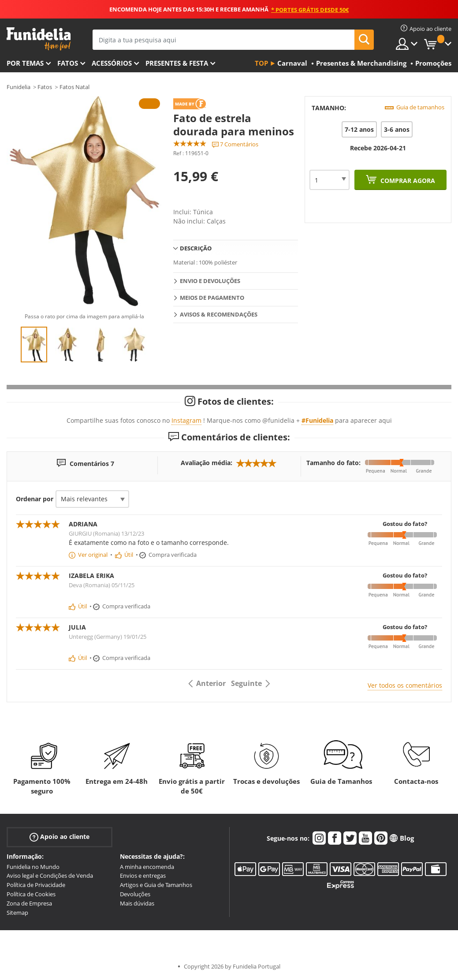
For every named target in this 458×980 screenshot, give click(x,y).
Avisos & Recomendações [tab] (219, 314)
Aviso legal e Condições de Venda (50, 876)
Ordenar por (35, 499)
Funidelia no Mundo (33, 867)
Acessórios (112, 63)
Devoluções (135, 894)
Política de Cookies (31, 894)
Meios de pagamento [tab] (212, 298)
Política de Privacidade (36, 885)
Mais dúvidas (137, 903)
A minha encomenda (147, 867)
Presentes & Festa (177, 63)
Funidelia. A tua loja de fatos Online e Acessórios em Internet (39, 39)
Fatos (68, 63)
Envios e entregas (143, 876)
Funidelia (19, 87)
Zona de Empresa (29, 903)
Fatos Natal (74, 87)
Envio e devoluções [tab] (210, 281)
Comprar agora (407, 181)
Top (261, 63)
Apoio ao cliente (60, 837)
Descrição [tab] (196, 248)
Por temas (25, 63)
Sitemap (17, 913)
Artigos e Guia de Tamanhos (156, 885)
